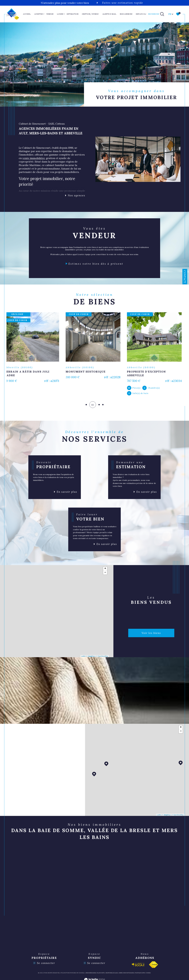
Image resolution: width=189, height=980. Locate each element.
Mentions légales (112, 974)
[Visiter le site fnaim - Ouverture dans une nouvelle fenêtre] (153, 966)
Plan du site (101, 974)
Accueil (27, 14)
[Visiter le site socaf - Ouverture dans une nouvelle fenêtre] (138, 966)
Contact (185, 277)
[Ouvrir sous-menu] (44, 14)
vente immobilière (34, 158)
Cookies (148, 974)
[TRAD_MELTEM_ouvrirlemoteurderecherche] (156, 14)
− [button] (105, 574)
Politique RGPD (140, 974)
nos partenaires (129, 974)
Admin (120, 974)
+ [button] (105, 570)
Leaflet (83, 657)
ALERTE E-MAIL (109, 14)
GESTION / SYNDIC (90, 14)
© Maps (91, 657)
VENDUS (50, 14)
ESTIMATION (73, 14)
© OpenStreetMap (102, 657)
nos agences (126, 14)
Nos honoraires (91, 974)
